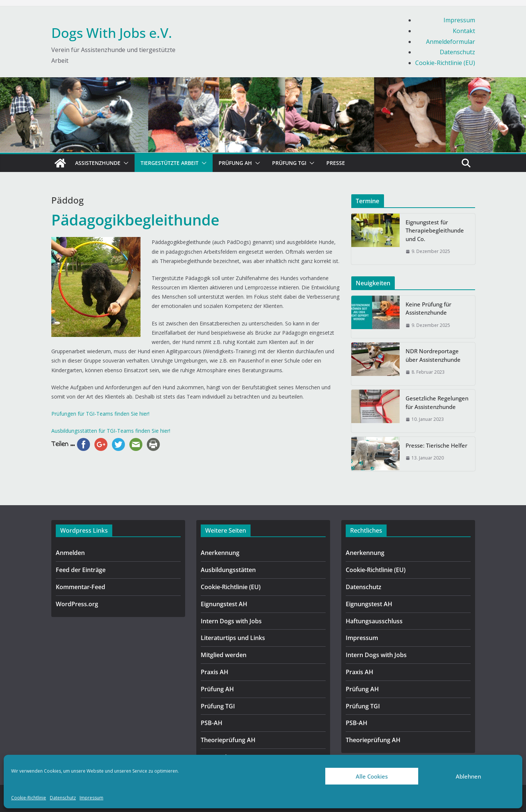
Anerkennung (220, 553)
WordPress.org (77, 604)
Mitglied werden (224, 655)
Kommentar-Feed (80, 587)
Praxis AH (214, 672)
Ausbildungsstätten (228, 570)
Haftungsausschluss (374, 621)
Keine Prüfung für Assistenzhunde (428, 308)
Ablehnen (468, 776)
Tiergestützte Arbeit (170, 163)
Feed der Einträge (81, 570)
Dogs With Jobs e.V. (112, 33)
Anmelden (70, 553)
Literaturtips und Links (233, 638)
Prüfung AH (235, 163)
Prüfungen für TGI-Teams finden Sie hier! (100, 414)
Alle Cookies (372, 776)
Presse (336, 163)
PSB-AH (212, 723)
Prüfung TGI (289, 163)
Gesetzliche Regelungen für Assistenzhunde (437, 402)
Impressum (91, 798)
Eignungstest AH (224, 604)
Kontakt (464, 31)
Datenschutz (63, 798)
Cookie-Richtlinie (29, 798)
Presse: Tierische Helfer (436, 445)
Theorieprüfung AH (228, 740)
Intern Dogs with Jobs (231, 621)
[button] (125, 163)
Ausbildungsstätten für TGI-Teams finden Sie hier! (111, 431)
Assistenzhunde (98, 163)
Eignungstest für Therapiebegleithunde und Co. (435, 230)
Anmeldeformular (451, 42)
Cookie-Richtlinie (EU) (445, 63)
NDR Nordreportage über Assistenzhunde (433, 355)
